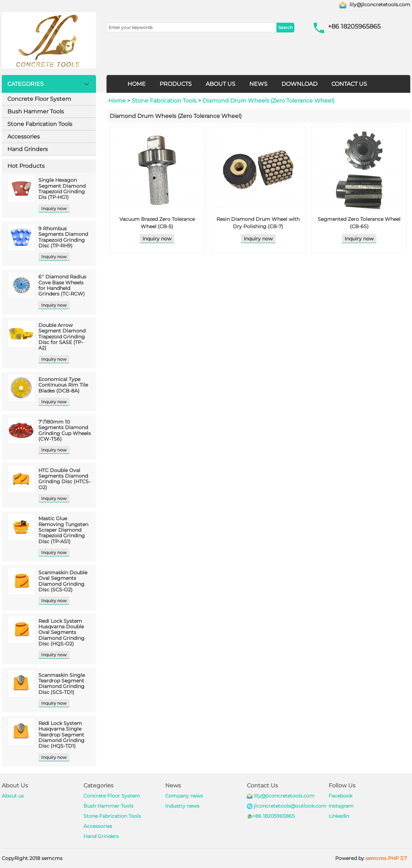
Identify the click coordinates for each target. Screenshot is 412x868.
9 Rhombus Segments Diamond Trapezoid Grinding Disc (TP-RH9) (63, 237)
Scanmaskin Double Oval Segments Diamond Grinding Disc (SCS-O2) (63, 581)
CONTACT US (349, 84)
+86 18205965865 (274, 816)
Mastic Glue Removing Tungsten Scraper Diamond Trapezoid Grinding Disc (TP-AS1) (63, 530)
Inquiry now (54, 208)
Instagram (341, 806)
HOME (137, 84)
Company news (184, 796)
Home (117, 101)
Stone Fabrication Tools (40, 124)
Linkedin (339, 816)
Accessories (24, 137)
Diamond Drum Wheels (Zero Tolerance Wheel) (268, 101)
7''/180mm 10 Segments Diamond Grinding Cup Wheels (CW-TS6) (65, 430)
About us (13, 796)
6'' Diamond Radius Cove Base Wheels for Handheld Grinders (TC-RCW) (62, 285)
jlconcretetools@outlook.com (290, 806)
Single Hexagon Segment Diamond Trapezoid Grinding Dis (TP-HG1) (62, 189)
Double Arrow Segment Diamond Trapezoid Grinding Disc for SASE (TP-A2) (62, 336)
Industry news (182, 806)
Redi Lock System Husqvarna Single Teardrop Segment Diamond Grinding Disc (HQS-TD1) (61, 735)
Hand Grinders (28, 149)
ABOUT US (220, 84)
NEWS (258, 84)
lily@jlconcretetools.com (380, 5)
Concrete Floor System (39, 99)
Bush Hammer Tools (36, 111)
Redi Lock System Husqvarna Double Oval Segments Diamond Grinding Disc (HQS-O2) (61, 632)
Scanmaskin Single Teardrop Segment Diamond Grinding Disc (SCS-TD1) (62, 684)
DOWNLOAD (299, 84)
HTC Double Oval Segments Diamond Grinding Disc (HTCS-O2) (64, 479)
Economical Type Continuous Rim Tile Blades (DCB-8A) (63, 385)
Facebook (340, 796)
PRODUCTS (176, 84)
